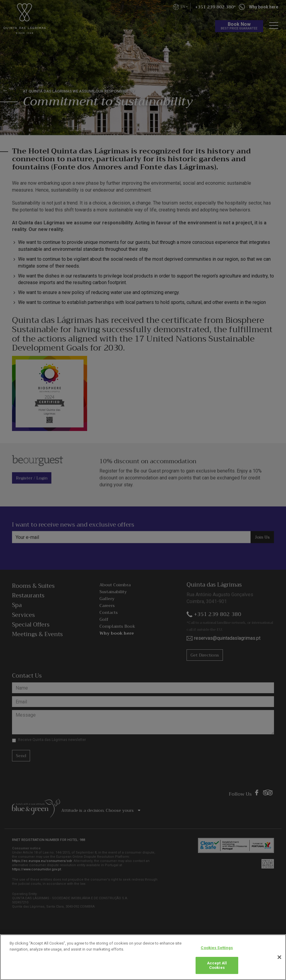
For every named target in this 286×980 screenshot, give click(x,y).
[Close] (279, 957)
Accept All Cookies (217, 965)
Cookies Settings (217, 948)
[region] (143, 957)
